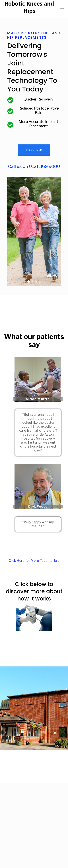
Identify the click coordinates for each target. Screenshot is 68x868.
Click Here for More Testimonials (34, 561)
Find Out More (34, 150)
